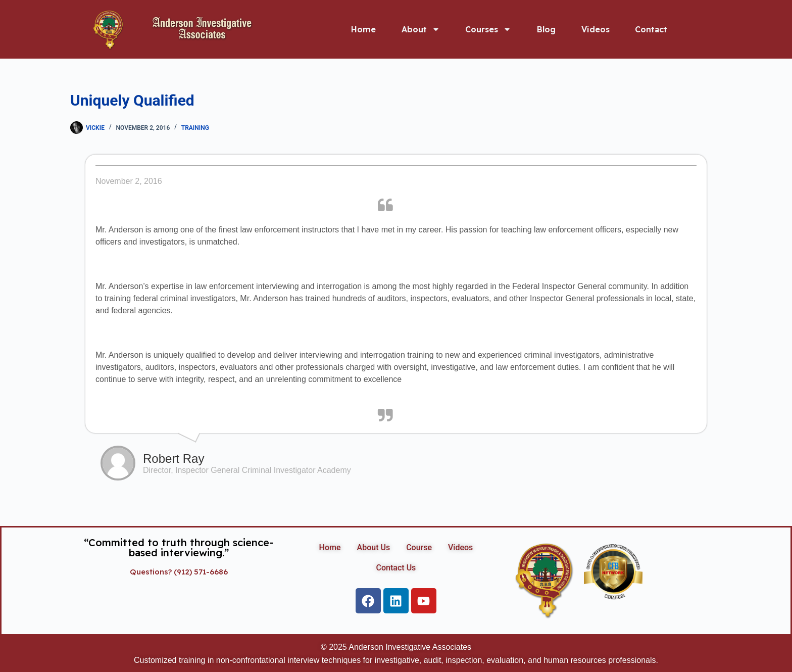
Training (195, 128)
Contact (651, 29)
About (421, 29)
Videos (596, 29)
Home (363, 29)
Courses (488, 29)
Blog (546, 29)
